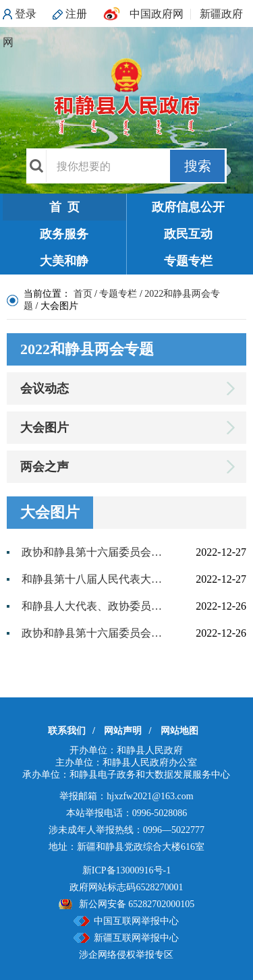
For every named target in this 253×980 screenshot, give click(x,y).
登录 (26, 14)
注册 (76, 14)
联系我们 (67, 731)
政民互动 (188, 234)
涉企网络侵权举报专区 (126, 955)
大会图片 (45, 428)
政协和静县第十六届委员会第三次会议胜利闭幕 (94, 552)
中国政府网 (157, 14)
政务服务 (64, 234)
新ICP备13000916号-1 (126, 870)
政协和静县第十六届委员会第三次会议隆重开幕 (94, 633)
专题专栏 (188, 261)
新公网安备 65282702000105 (137, 904)
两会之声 (45, 467)
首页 (83, 294)
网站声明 (123, 731)
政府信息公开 (188, 207)
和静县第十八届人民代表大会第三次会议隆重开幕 (94, 579)
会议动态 (45, 388)
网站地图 (179, 731)
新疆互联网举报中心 (136, 938)
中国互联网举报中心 (136, 921)
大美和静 (64, 261)
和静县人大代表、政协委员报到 (94, 606)
